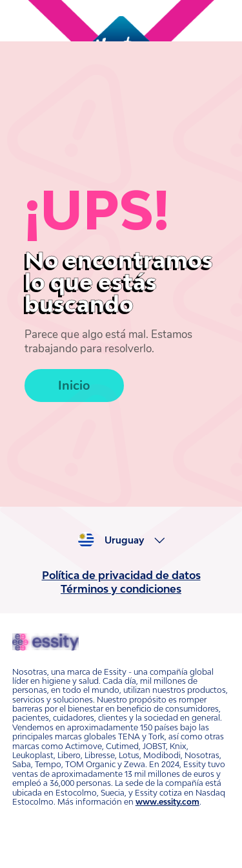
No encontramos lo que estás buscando (119, 282)
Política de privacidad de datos (121, 575)
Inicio (74, 386)
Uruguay (124, 540)
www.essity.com (167, 802)
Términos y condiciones (121, 589)
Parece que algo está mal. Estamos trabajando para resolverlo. (108, 342)
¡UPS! (97, 210)
